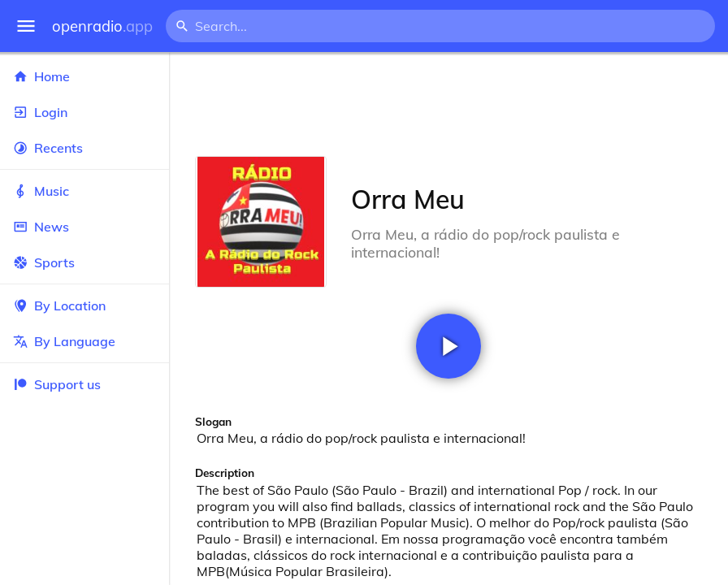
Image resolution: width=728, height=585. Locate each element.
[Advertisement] (448, 104)
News (84, 227)
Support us (57, 384)
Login (84, 112)
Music (84, 191)
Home (84, 76)
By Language (84, 341)
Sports (84, 262)
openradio (102, 26)
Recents (84, 148)
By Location (84, 305)
